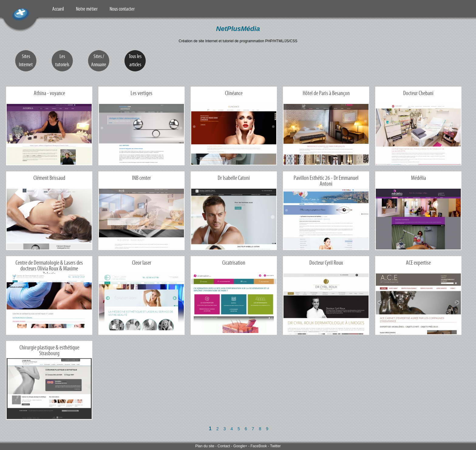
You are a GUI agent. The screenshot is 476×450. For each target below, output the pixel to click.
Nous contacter (122, 9)
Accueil (58, 9)
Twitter (275, 446)
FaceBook (259, 446)
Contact (224, 446)
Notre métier (87, 9)
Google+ (240, 446)
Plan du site (205, 446)
